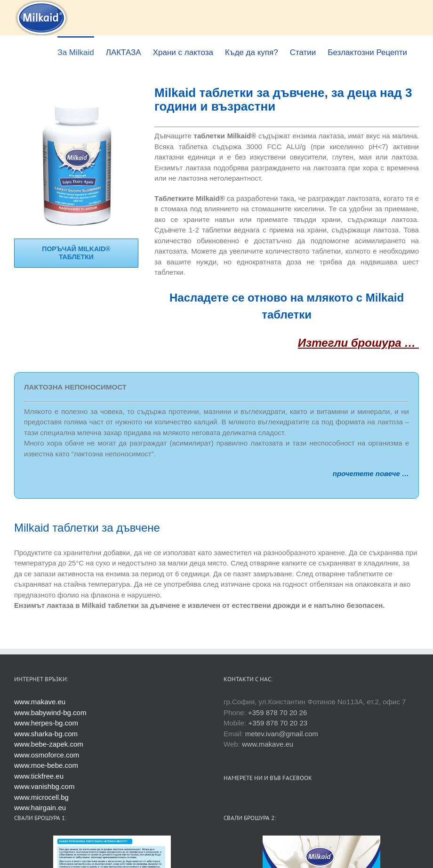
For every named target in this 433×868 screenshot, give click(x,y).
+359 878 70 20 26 (278, 713)
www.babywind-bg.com (50, 713)
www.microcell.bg (41, 797)
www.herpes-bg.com (46, 723)
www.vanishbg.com (44, 786)
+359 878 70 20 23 (278, 723)
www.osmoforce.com (47, 755)
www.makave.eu (40, 702)
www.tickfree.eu (39, 776)
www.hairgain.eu (40, 808)
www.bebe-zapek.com (49, 744)
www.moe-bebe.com (46, 765)
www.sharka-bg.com (46, 734)
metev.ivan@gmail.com (282, 734)
